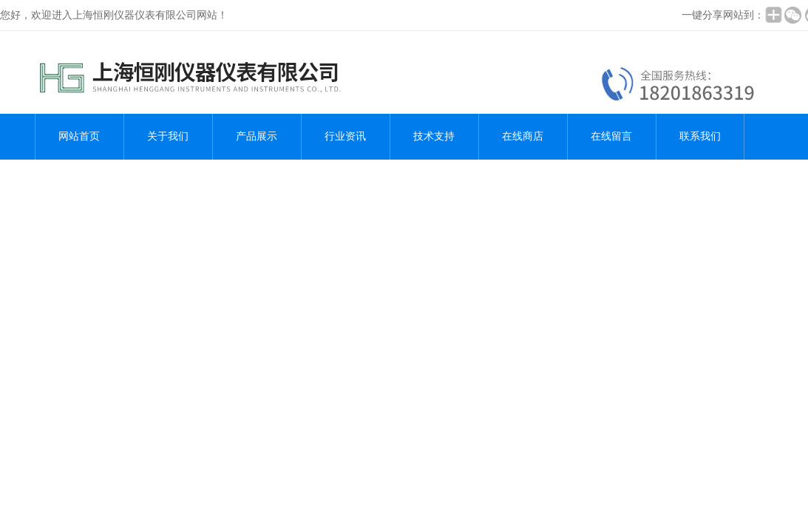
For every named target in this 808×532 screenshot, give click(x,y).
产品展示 (257, 136)
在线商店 (523, 136)
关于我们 (168, 136)
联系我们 (700, 136)
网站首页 (79, 136)
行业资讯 (345, 136)
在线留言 (611, 136)
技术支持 (434, 136)
